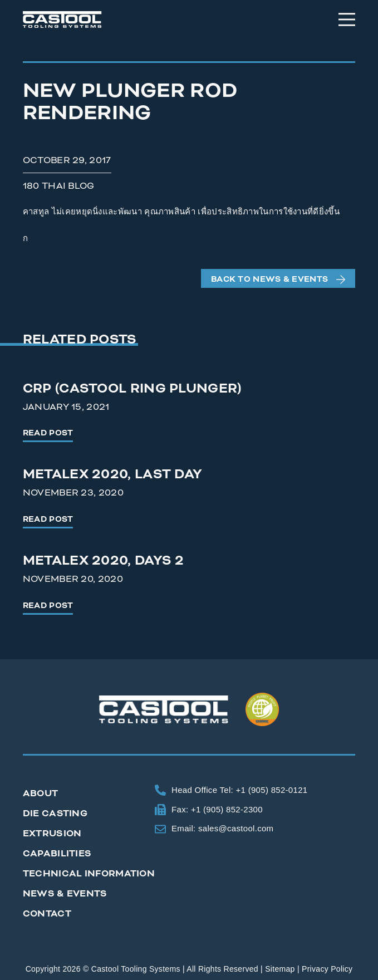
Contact (47, 914)
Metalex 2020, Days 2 (104, 561)
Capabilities (57, 854)
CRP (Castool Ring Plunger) (132, 389)
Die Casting (55, 814)
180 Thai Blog (59, 186)
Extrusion (52, 834)
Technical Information (89, 874)
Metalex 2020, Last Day (113, 474)
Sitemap (280, 969)
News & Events (65, 894)
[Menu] (347, 19)
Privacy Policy (327, 969)
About (41, 793)
